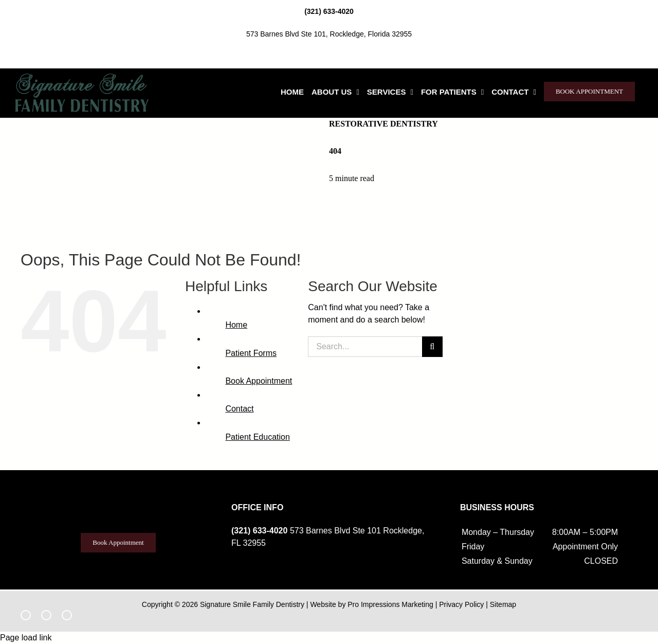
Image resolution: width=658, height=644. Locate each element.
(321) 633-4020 (329, 11)
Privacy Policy (461, 604)
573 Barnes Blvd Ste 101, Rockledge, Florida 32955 (329, 34)
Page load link (26, 638)
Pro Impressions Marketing (390, 604)
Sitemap (503, 604)
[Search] (432, 347)
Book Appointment (259, 381)
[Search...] (365, 347)
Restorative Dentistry (383, 124)
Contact (239, 409)
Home (236, 325)
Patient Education (257, 437)
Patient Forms (251, 353)
